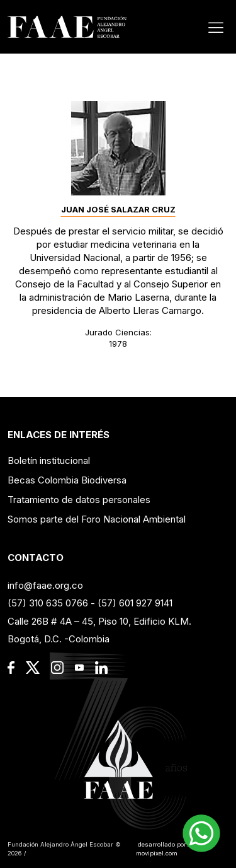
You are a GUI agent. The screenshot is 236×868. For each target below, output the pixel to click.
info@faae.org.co (45, 585)
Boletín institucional (49, 460)
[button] (201, 833)
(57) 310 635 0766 (48, 603)
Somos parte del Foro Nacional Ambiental (97, 519)
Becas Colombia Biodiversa (67, 480)
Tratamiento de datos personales (79, 500)
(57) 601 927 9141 (135, 603)
